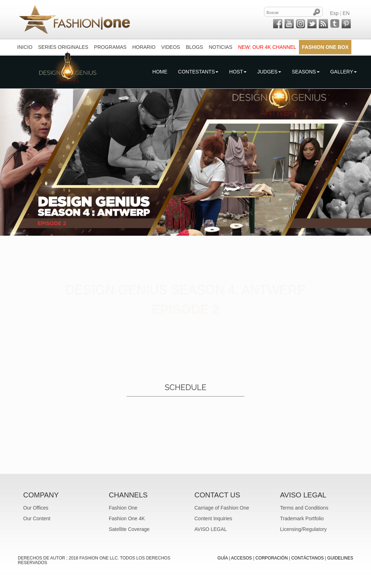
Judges (269, 72)
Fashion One (123, 508)
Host (238, 72)
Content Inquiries (213, 518)
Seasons (306, 72)
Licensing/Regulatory (303, 529)
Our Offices (36, 508)
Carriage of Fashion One (222, 508)
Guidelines (340, 558)
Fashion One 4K (127, 518)
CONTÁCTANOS (307, 558)
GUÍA (223, 558)
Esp (334, 13)
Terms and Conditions (304, 508)
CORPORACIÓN (272, 558)
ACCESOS (241, 558)
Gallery (344, 72)
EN (346, 13)
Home (160, 72)
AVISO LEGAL (211, 529)
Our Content (37, 518)
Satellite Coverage (129, 529)
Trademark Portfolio (302, 518)
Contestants (198, 72)
